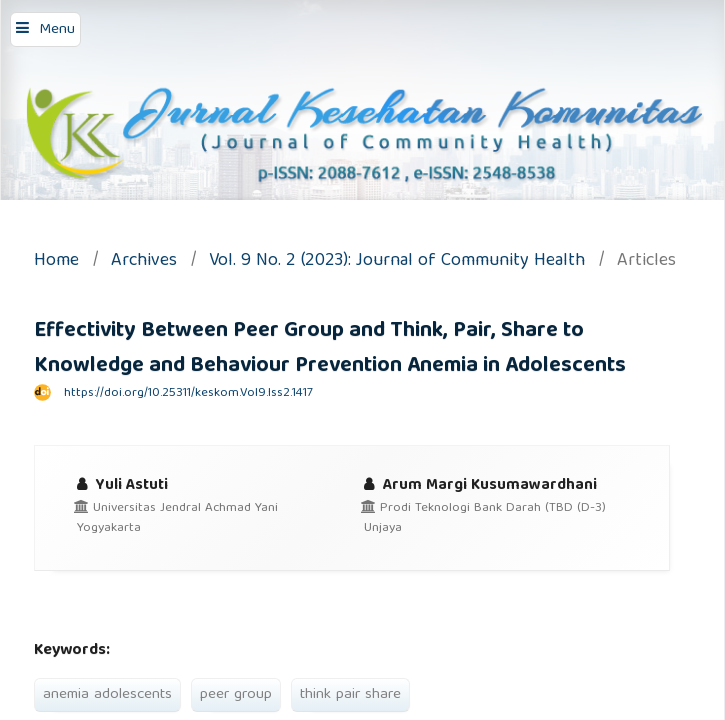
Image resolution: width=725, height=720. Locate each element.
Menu (57, 30)
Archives (144, 262)
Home (56, 262)
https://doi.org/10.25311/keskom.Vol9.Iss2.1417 (188, 393)
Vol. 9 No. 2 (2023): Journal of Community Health (397, 262)
